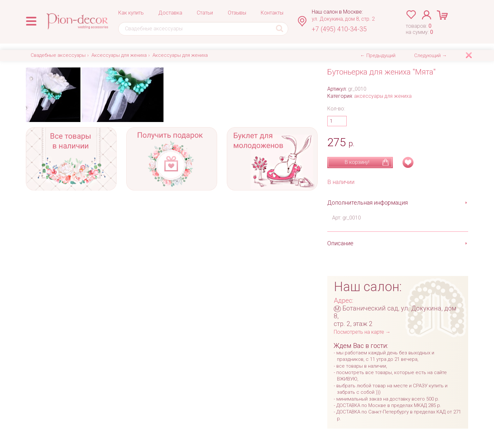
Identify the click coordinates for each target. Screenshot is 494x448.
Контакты (272, 13)
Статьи (205, 13)
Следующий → (431, 56)
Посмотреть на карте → (362, 332)
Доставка (170, 13)
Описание (340, 243)
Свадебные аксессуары (58, 55)
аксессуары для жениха (383, 96)
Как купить (131, 13)
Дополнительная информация (368, 203)
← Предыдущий (378, 56)
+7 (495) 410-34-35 (339, 29)
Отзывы (237, 13)
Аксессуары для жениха (119, 55)
